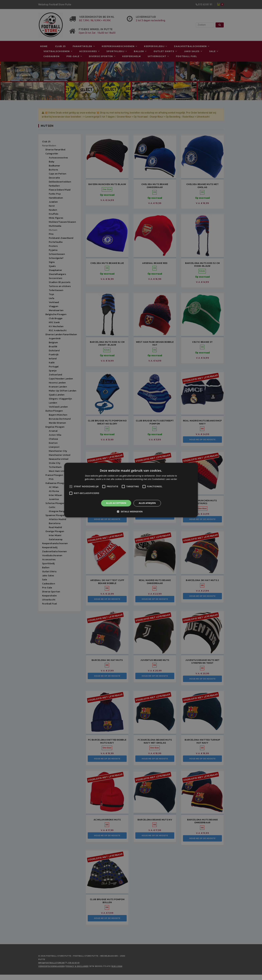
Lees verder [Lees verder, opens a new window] (172, 479)
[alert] (131, 490)
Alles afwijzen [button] (147, 503)
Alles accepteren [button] (116, 503)
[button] (131, 512)
